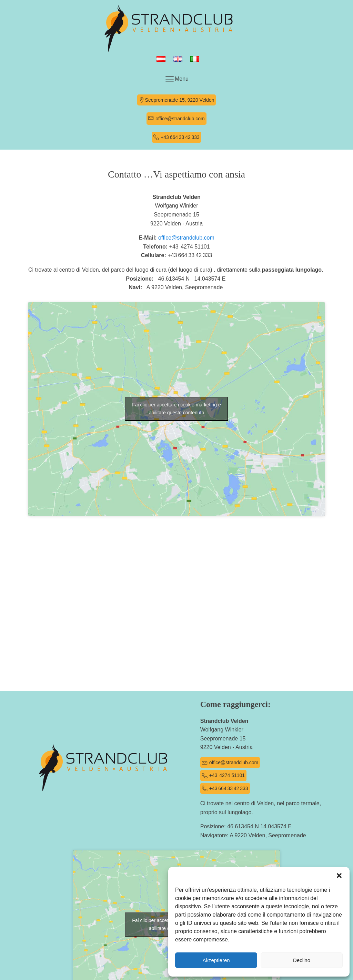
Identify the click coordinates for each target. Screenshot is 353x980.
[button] (339, 876)
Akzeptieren (216, 960)
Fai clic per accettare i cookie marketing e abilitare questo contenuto (176, 409)
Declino (302, 960)
